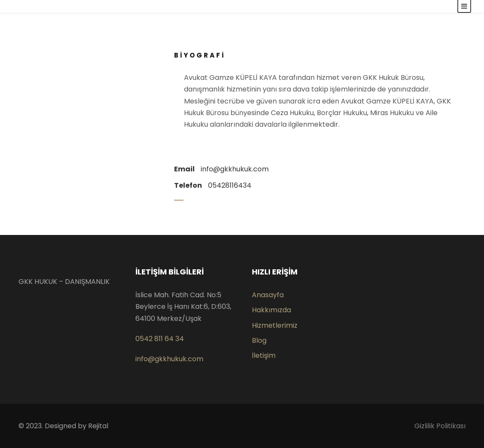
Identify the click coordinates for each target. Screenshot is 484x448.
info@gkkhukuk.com (169, 359)
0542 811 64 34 (160, 339)
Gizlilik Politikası (440, 426)
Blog (259, 340)
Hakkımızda (271, 310)
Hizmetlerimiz (275, 325)
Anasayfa (268, 295)
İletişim (264, 355)
